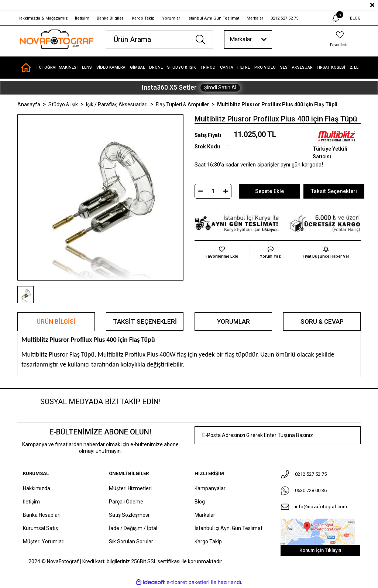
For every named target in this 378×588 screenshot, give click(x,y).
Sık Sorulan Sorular (131, 541)
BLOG (355, 18)
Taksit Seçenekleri (145, 321)
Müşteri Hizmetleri (130, 488)
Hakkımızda (37, 488)
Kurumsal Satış (40, 528)
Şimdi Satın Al (220, 87)
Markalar (255, 18)
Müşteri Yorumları (44, 541)
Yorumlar (171, 18)
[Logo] (56, 39)
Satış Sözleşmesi (129, 515)
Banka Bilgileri (111, 18)
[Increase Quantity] (226, 191)
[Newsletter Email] (278, 436)
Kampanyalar (210, 488)
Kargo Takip (143, 18)
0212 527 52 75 (284, 18)
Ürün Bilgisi (56, 321)
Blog (200, 502)
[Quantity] (213, 191)
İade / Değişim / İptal (133, 528)
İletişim (82, 18)
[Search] (159, 39)
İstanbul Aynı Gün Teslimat (213, 18)
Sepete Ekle (269, 191)
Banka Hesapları (42, 515)
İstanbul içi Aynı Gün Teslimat (228, 528)
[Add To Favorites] (222, 252)
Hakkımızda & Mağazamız (42, 18)
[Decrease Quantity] (200, 191)
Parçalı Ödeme (126, 502)
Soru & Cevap (322, 321)
